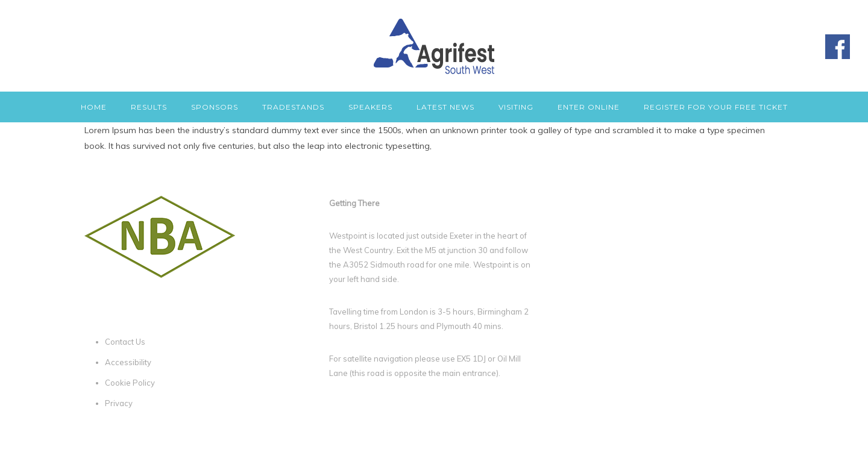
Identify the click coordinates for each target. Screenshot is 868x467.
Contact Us (125, 342)
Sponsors (215, 107)
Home (94, 107)
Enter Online (589, 107)
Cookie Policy (130, 383)
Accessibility (128, 362)
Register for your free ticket (716, 107)
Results (149, 107)
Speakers (370, 107)
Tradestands (293, 107)
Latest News (445, 107)
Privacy (119, 403)
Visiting (516, 107)
